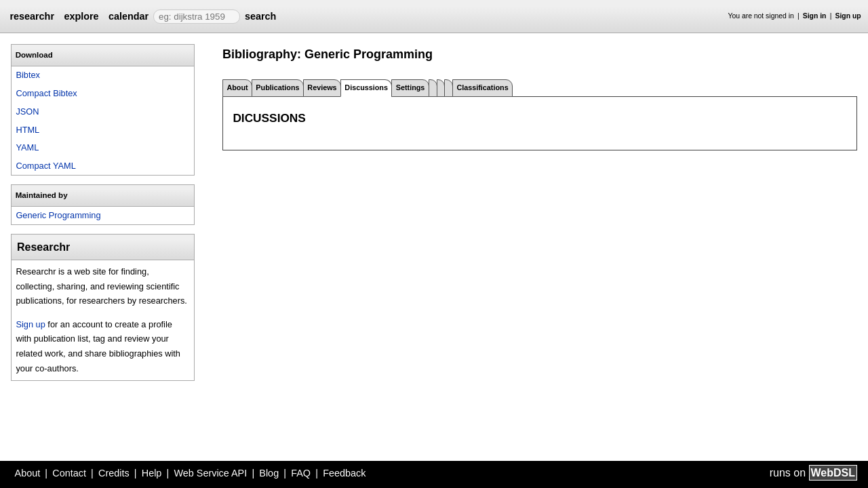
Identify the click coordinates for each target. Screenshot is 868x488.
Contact (69, 473)
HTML (27, 130)
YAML (27, 147)
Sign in (815, 16)
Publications (277, 87)
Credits (114, 473)
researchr (32, 16)
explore (81, 16)
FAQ (301, 473)
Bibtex (28, 75)
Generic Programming (58, 215)
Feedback (344, 473)
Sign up (848, 16)
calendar (129, 16)
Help (152, 473)
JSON (27, 111)
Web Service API (210, 473)
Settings (411, 87)
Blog (269, 473)
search (260, 16)
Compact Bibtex (46, 93)
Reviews (322, 87)
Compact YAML (45, 166)
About (237, 87)
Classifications (482, 87)
